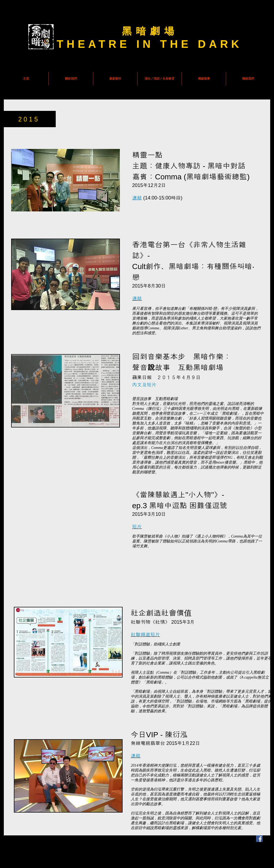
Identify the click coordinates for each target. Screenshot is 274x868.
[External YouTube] (68, 551)
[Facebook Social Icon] (259, 839)
